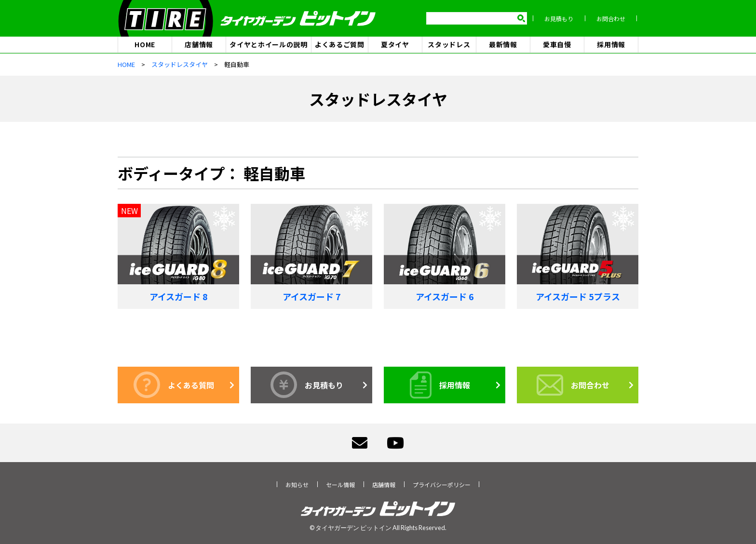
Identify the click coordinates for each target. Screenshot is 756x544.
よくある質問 (174, 385)
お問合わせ (612, 19)
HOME (145, 44)
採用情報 (611, 44)
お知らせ (297, 484)
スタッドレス (449, 44)
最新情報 (503, 44)
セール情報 (340, 484)
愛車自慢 (557, 44)
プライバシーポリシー (442, 484)
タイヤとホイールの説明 (269, 44)
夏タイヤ (395, 44)
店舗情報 (199, 44)
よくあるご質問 (340, 44)
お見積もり (560, 19)
